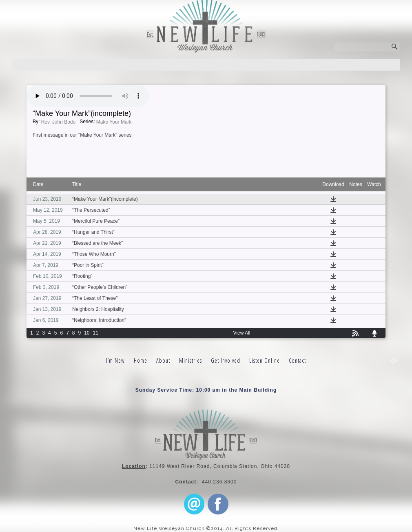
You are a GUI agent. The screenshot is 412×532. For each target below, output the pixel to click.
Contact (297, 360)
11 (96, 333)
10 (87, 333)
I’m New (115, 360)
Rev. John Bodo (59, 122)
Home (141, 360)
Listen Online (265, 360)
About (163, 360)
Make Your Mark (114, 122)
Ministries (190, 360)
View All (242, 333)
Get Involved (226, 360)
